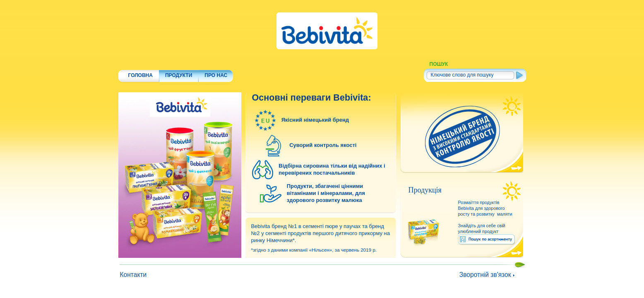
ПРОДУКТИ (179, 65)
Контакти (133, 275)
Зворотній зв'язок (485, 275)
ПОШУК (439, 64)
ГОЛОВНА (141, 65)
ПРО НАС (216, 65)
